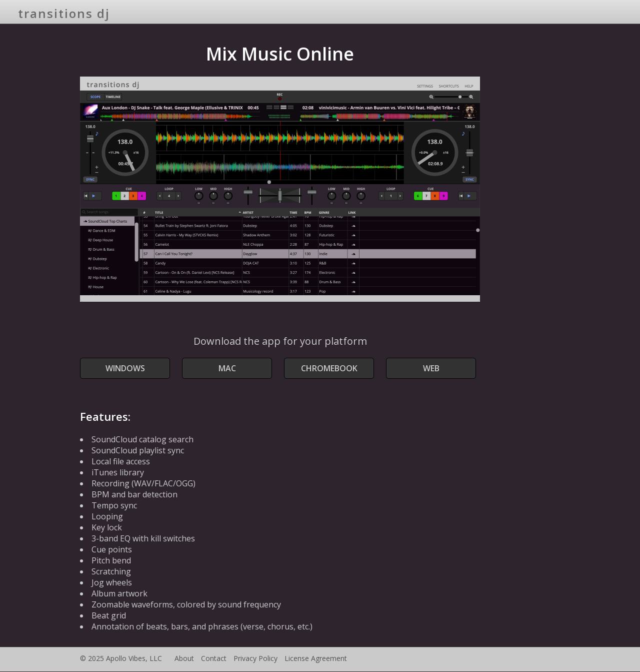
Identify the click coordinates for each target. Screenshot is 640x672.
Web (431, 368)
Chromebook (329, 368)
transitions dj (64, 13)
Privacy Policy (255, 658)
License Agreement (316, 658)
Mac (227, 368)
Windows (125, 368)
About (184, 658)
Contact (214, 658)
